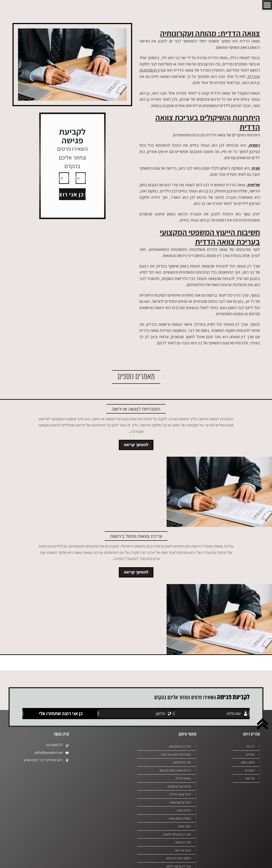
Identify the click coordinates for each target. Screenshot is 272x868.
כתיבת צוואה (183, 810)
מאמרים (250, 770)
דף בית (250, 746)
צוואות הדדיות (183, 778)
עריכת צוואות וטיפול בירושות (174, 770)
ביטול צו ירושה (183, 850)
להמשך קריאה (136, 445)
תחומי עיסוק (247, 762)
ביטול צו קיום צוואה (180, 802)
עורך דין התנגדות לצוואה (176, 834)
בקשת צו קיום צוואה (179, 818)
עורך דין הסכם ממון (179, 746)
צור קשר (250, 778)
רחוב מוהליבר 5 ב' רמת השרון (46, 760)
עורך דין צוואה (183, 842)
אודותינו (250, 754)
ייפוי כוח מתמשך (181, 762)
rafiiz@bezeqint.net (52, 753)
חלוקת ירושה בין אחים (178, 858)
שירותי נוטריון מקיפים (179, 786)
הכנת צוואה (184, 826)
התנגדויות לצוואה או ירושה (175, 754)
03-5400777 (58, 745)
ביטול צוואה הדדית (180, 794)
